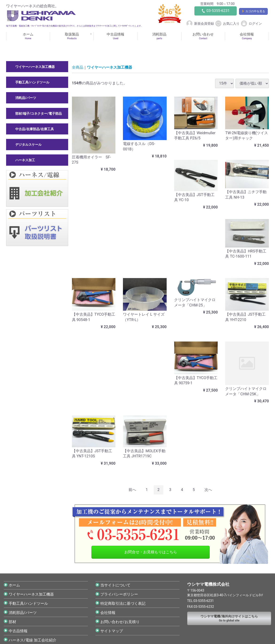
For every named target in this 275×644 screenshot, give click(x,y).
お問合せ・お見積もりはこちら (151, 552)
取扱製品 (72, 36)
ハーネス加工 (25, 160)
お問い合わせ (203, 36)
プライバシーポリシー (119, 594)
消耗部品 (159, 36)
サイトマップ (112, 631)
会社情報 (247, 36)
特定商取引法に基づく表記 (123, 603)
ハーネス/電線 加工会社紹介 (33, 640)
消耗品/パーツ (26, 98)
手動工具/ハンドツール (32, 82)
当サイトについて (115, 585)
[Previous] (132, 490)
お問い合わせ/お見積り (120, 622)
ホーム (28, 36)
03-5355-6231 (218, 11)
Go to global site (229, 618)
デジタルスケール (28, 145)
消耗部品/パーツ (23, 613)
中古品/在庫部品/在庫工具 (35, 129)
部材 (12, 622)
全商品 (78, 67)
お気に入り (227, 24)
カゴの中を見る (255, 11)
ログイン (251, 24)
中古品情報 (116, 36)
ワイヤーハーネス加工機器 (35, 67)
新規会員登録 (200, 24)
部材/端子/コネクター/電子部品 (39, 113)
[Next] (208, 490)
